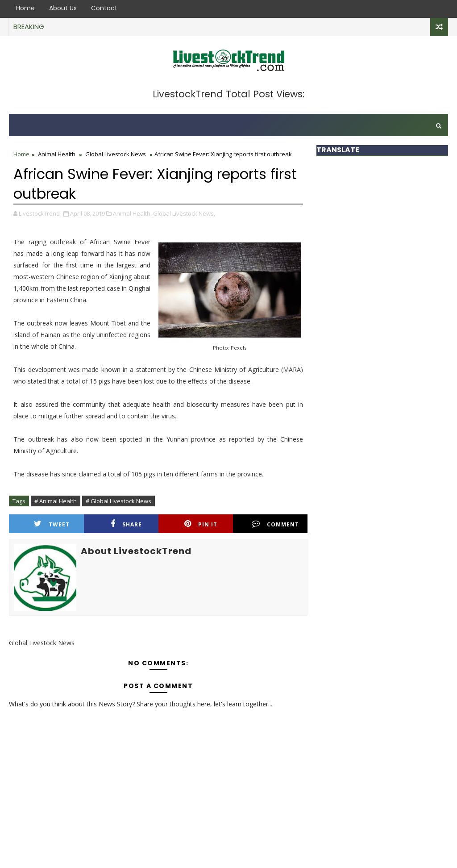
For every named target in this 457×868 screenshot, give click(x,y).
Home (25, 8)
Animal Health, (132, 213)
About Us (63, 8)
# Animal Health (56, 501)
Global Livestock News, (184, 213)
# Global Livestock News (118, 501)
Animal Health (57, 154)
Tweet (52, 524)
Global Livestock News (116, 154)
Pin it (201, 524)
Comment (275, 524)
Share (126, 524)
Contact (104, 8)
